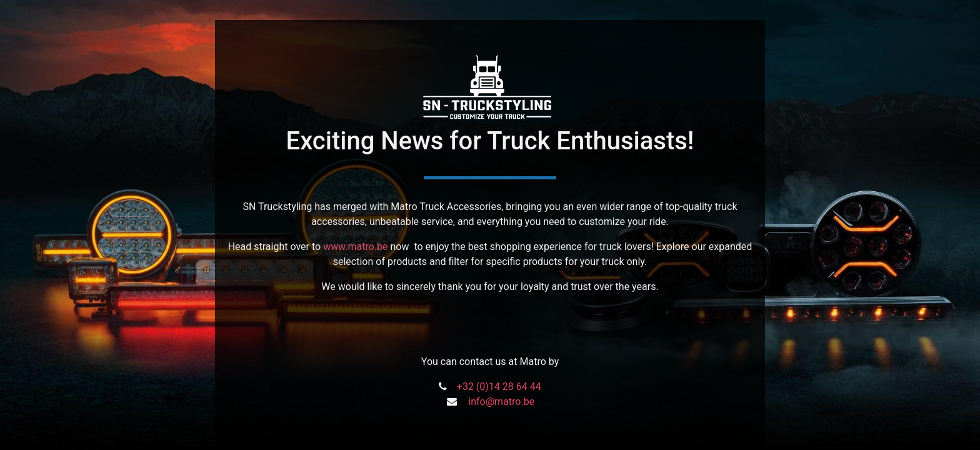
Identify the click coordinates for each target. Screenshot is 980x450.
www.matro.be (355, 247)
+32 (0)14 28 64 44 (499, 387)
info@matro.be (501, 402)
